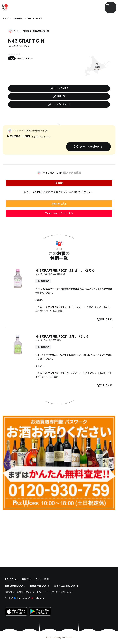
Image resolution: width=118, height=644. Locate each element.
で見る (59, 204)
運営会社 (9, 592)
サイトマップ (52, 592)
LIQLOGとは (11, 579)
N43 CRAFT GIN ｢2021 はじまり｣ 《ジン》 (66, 270)
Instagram (39, 598)
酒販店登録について (15, 586)
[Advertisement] (59, 535)
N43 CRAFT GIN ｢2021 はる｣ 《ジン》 (63, 337)
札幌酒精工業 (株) (41, 31)
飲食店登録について (40, 586)
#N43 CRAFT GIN (25, 58)
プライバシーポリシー (35, 592)
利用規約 (19, 592)
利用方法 (26, 579)
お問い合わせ (66, 592)
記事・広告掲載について (66, 586)
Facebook (22, 598)
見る (105, 319)
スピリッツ (19, 31)
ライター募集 (42, 579)
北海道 (28, 31)
